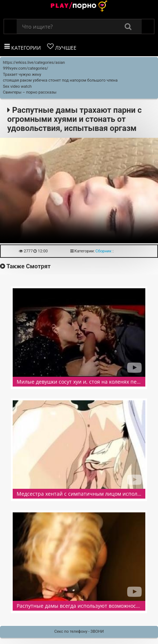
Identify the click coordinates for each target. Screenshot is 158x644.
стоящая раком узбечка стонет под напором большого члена (60, 80)
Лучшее (62, 47)
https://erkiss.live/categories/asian (34, 63)
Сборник (103, 251)
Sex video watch (17, 86)
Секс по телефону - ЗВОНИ (79, 631)
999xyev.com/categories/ (26, 68)
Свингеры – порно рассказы (30, 92)
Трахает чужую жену (22, 75)
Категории (23, 47)
